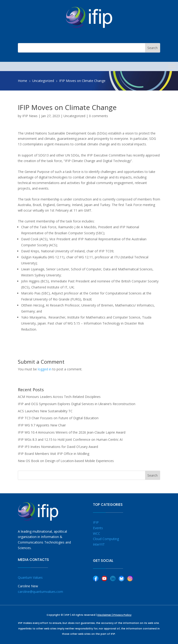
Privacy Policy (122, 615)
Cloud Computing (106, 539)
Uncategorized (74, 116)
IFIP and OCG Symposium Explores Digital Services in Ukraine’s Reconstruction (77, 404)
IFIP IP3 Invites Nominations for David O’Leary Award (58, 447)
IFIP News (30, 116)
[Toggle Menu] (172, 66)
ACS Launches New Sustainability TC (45, 411)
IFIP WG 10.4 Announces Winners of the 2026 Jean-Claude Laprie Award (72, 432)
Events (98, 528)
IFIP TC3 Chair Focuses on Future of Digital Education (58, 418)
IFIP (96, 522)
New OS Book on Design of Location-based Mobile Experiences (66, 461)
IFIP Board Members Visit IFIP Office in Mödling (54, 454)
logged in (45, 369)
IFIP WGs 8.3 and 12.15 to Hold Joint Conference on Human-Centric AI (70, 439)
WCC (97, 533)
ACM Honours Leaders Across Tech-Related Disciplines (59, 397)
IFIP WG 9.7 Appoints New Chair (42, 425)
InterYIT (99, 544)
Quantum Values (30, 577)
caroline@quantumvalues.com (40, 592)
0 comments (99, 116)
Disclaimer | (105, 615)
